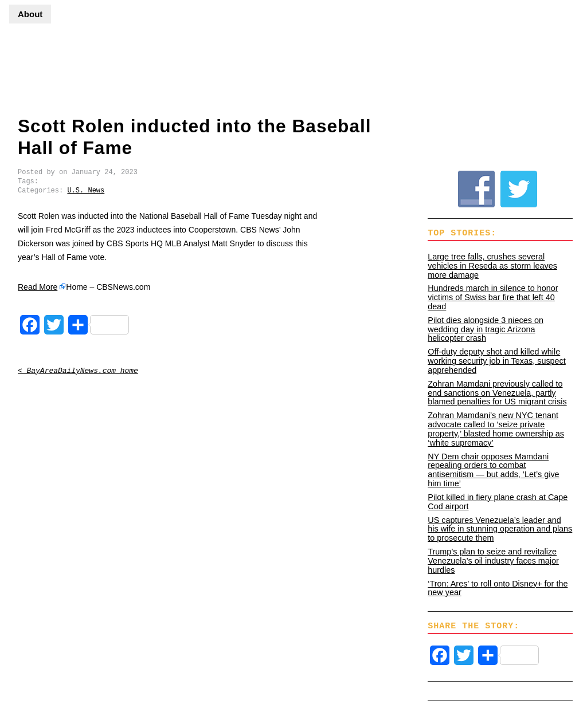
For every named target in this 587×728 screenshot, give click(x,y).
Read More (38, 287)
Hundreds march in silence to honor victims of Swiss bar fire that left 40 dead (493, 297)
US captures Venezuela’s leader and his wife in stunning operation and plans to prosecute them (500, 529)
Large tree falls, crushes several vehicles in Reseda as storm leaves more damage (492, 266)
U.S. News (86, 190)
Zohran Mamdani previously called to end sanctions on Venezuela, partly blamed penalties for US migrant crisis (497, 393)
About (30, 14)
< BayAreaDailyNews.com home (78, 371)
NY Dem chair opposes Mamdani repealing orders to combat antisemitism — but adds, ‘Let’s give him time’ (493, 470)
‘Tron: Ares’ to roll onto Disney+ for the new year (498, 588)
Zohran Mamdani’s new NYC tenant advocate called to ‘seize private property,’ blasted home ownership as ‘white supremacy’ (496, 429)
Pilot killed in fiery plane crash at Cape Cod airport (498, 502)
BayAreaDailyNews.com (46, 71)
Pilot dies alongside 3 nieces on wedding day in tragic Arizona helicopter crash (486, 329)
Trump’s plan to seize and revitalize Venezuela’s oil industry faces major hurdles (493, 561)
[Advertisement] (357, 60)
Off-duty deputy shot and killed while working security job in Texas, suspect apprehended (497, 361)
